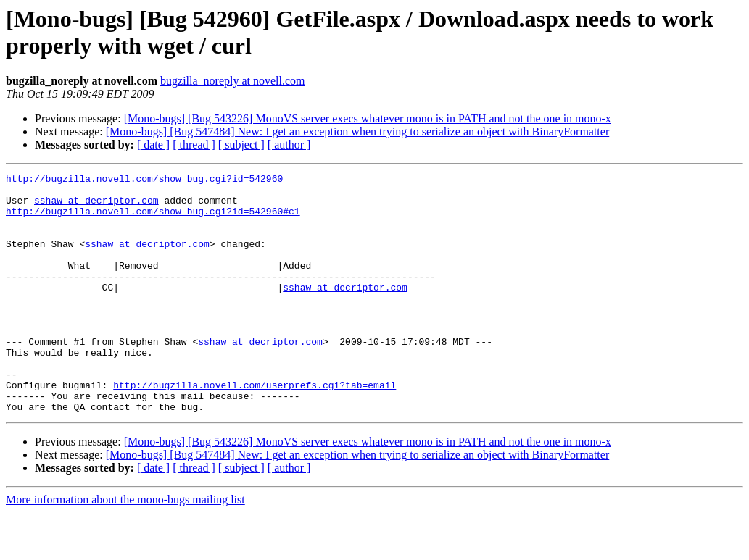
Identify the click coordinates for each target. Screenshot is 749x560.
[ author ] (289, 145)
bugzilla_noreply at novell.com (233, 81)
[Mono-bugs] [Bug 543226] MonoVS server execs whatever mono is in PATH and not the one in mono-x (368, 118)
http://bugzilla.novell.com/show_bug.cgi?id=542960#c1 (153, 220)
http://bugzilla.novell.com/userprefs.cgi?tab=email (255, 428)
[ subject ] (241, 145)
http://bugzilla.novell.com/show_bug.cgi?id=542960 (144, 180)
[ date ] (153, 145)
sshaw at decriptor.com (96, 206)
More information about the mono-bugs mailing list (125, 547)
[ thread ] (194, 145)
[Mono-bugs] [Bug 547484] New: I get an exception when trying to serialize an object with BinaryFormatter (358, 131)
